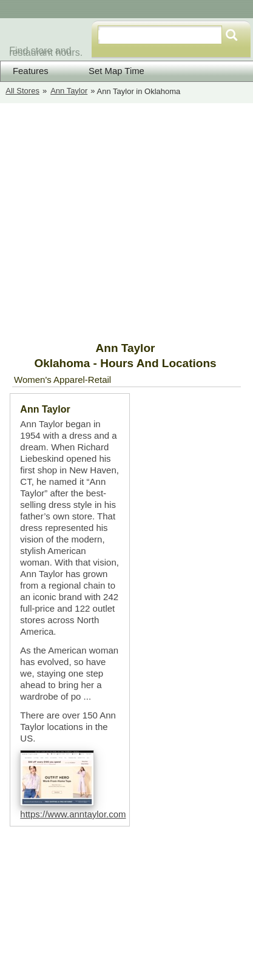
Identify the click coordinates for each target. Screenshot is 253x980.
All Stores (22, 91)
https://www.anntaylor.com (73, 814)
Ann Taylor (69, 91)
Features (31, 71)
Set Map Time (109, 71)
